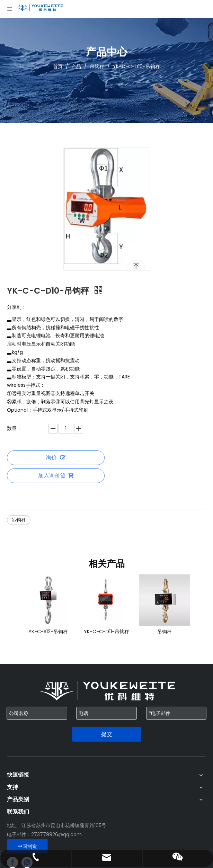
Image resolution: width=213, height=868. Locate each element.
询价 (56, 458)
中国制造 (27, 846)
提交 (107, 734)
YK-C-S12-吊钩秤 (48, 632)
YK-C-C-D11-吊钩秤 (106, 632)
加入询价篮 (56, 476)
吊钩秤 (19, 520)
